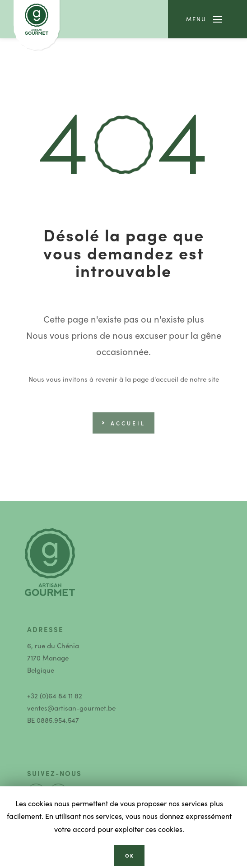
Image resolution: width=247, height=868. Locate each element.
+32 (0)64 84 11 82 (55, 696)
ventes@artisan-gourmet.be (71, 708)
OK (130, 855)
